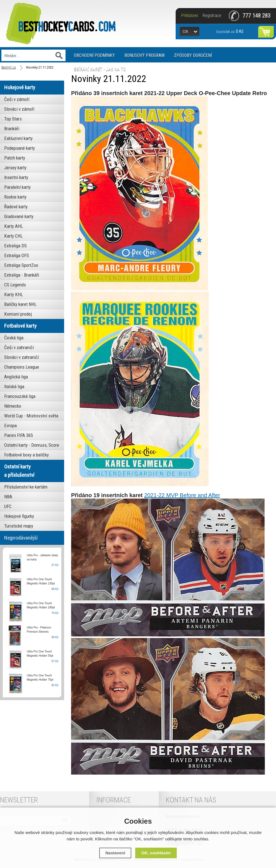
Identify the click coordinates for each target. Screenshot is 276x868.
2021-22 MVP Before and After (182, 495)
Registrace (212, 16)
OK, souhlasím (156, 853)
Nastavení (115, 853)
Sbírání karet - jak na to (100, 69)
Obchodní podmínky (94, 55)
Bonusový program (144, 55)
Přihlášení (190, 16)
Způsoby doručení (193, 55)
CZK (185, 32)
